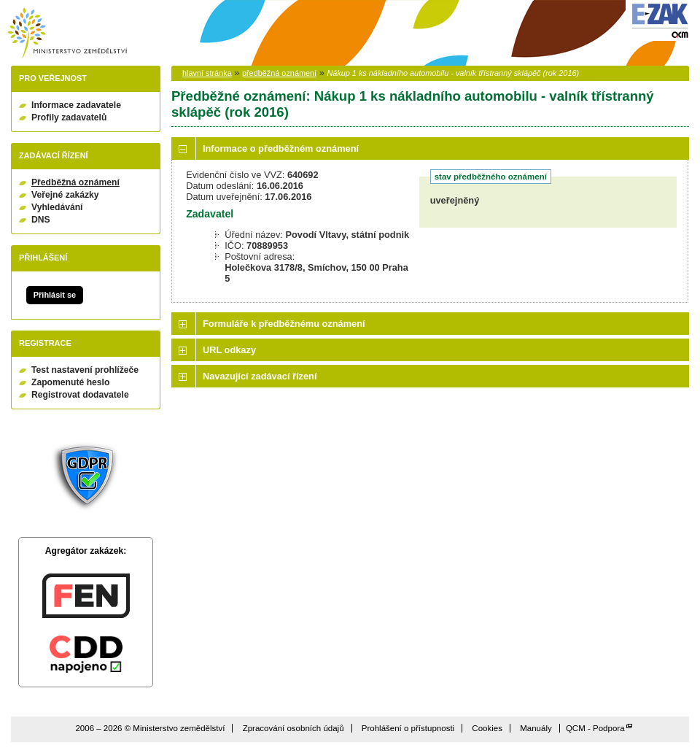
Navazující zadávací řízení (260, 376)
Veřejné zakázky (65, 195)
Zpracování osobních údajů (293, 728)
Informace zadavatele (76, 105)
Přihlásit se (55, 295)
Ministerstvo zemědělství (67, 33)
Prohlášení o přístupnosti (408, 728)
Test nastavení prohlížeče (85, 370)
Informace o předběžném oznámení (281, 148)
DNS (41, 220)
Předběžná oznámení (75, 182)
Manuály (536, 728)
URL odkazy (229, 350)
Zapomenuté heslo (70, 382)
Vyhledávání (57, 207)
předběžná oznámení (279, 73)
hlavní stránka (207, 73)
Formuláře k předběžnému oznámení (284, 324)
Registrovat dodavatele (80, 395)
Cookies (487, 728)
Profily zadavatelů (69, 117)
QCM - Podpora (595, 728)
